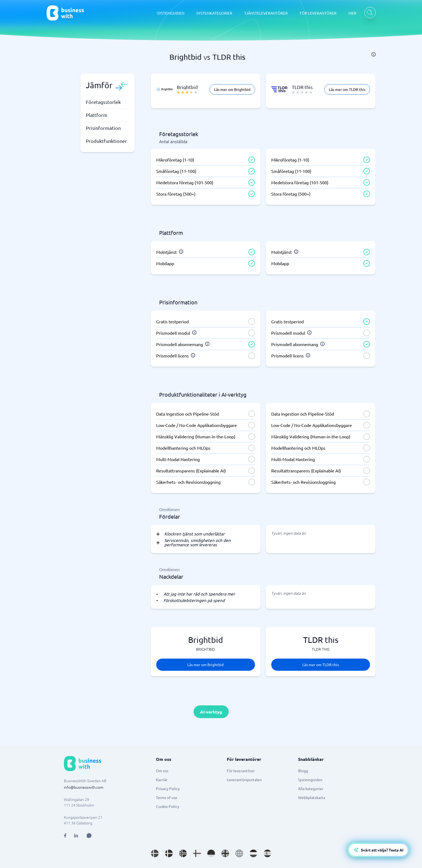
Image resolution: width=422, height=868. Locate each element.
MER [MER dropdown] (352, 13)
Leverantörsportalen (244, 780)
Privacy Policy (168, 788)
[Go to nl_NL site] (253, 853)
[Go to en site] (239, 853)
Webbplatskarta (312, 797)
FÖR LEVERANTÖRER (318, 13)
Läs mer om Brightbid (232, 89)
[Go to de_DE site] (211, 853)
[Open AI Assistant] (89, 836)
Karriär (162, 780)
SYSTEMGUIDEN (171, 13)
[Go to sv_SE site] (155, 853)
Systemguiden (310, 780)
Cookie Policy (168, 806)
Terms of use (167, 797)
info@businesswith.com (84, 787)
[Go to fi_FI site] (197, 853)
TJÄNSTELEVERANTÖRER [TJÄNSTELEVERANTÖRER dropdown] (266, 13)
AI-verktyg (211, 712)
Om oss (162, 771)
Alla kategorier (311, 788)
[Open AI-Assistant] (378, 850)
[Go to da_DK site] (169, 853)
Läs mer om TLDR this (347, 89)
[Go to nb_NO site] (183, 853)
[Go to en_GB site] (225, 853)
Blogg (303, 771)
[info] (374, 54)
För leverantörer (241, 771)
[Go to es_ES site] (267, 853)
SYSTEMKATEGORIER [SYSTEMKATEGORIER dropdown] (214, 13)
